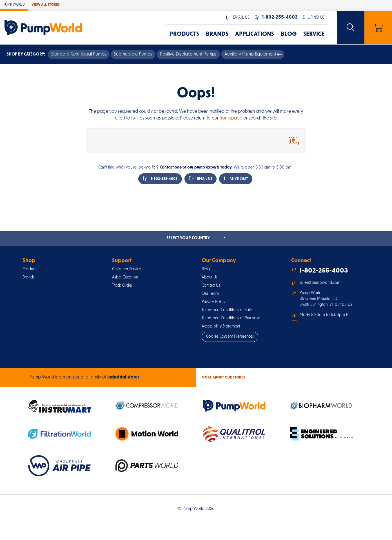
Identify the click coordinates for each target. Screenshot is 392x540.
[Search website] (351, 27)
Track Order (122, 286)
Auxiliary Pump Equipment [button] (253, 54)
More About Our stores (223, 378)
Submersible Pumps (133, 54)
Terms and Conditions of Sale (227, 310)
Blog (289, 34)
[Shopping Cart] (378, 27)
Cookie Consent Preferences (230, 337)
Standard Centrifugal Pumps (79, 54)
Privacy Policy (213, 302)
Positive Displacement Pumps (188, 54)
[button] (238, 18)
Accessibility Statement (221, 327)
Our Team (210, 294)
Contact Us (211, 286)
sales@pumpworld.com (320, 283)
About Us (210, 277)
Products (184, 34)
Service (314, 34)
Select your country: (196, 238)
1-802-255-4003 (160, 179)
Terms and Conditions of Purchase (231, 318)
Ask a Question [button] (125, 277)
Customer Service (127, 269)
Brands (217, 34)
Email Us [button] (201, 179)
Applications (255, 34)
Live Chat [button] (236, 179)
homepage (231, 118)
